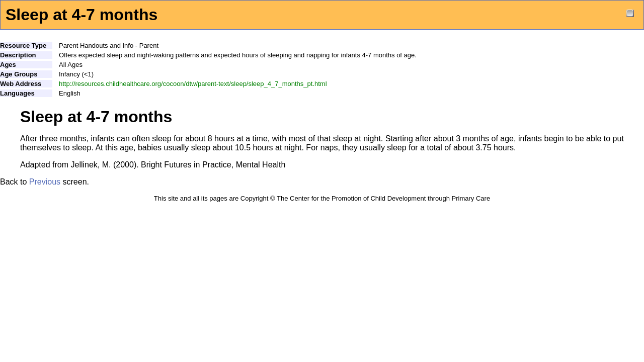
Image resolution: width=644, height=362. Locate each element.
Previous (45, 182)
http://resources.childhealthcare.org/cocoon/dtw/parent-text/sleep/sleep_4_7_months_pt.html (193, 84)
